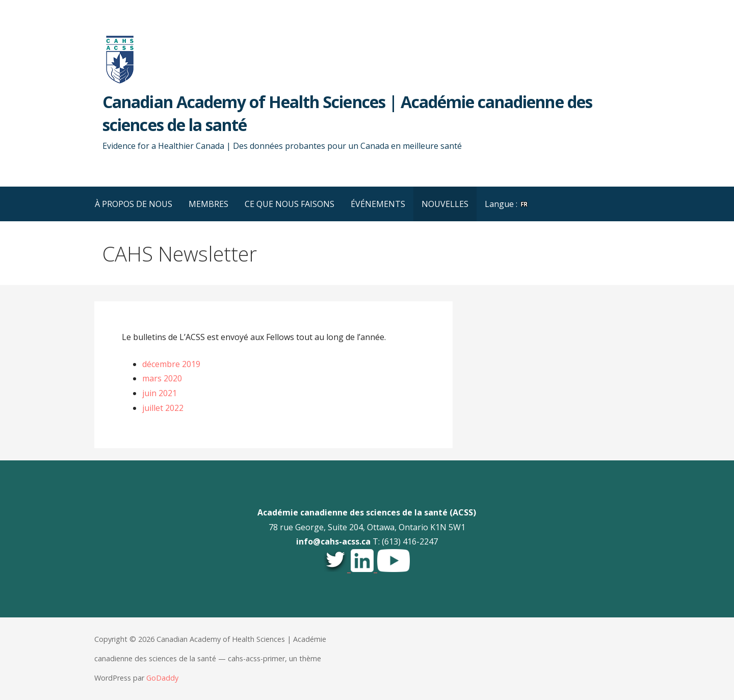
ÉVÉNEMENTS (378, 204)
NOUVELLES (445, 204)
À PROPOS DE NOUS (134, 204)
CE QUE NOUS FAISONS (290, 204)
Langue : (507, 204)
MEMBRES (208, 204)
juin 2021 (160, 393)
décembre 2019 (171, 364)
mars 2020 (162, 378)
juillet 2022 (163, 408)
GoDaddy (162, 678)
